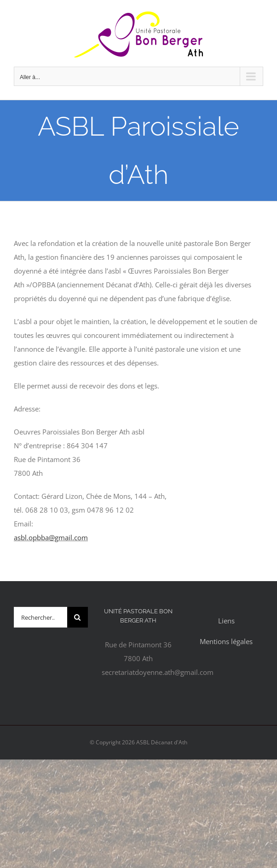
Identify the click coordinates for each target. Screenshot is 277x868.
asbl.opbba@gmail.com (51, 537)
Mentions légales (226, 641)
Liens (226, 621)
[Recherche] (78, 617)
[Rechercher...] (40, 617)
